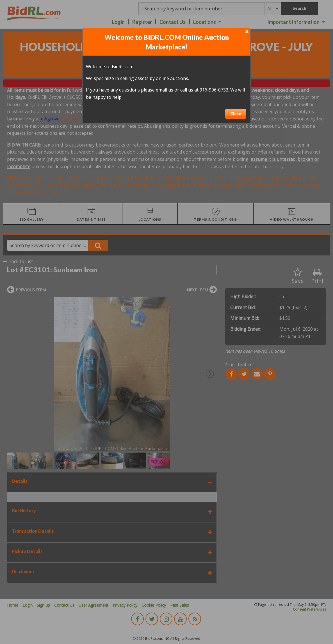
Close (236, 114)
